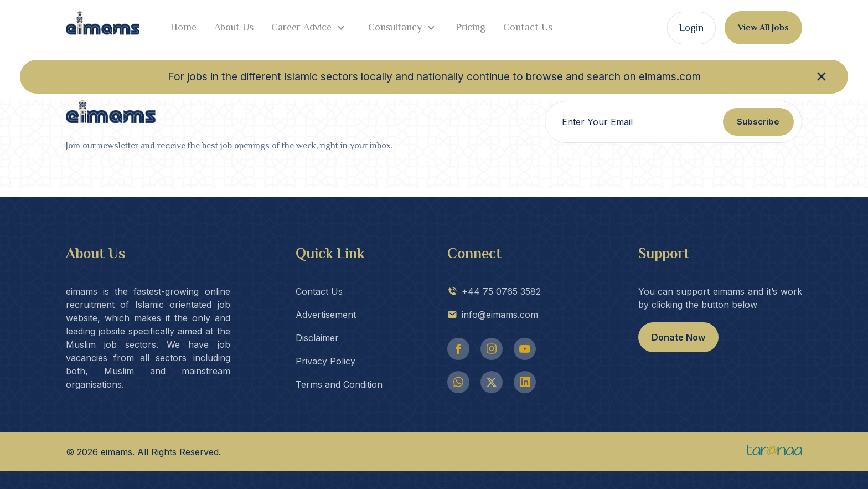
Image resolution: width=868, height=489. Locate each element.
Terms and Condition (339, 384)
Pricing (471, 27)
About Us (234, 27)
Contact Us (528, 27)
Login (691, 28)
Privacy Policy (325, 361)
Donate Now (678, 337)
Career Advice (309, 28)
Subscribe (758, 122)
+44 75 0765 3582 (494, 291)
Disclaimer (317, 338)
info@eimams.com (493, 315)
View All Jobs (763, 28)
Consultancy (402, 28)
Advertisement (326, 315)
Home (184, 27)
